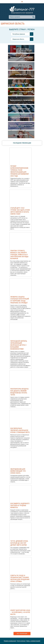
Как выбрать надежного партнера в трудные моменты (20, 505)
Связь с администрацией (33, 641)
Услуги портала (21, 641)
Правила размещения (10, 641)
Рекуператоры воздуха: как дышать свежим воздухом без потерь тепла (20, 392)
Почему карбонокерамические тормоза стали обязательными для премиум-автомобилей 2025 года (19, 171)
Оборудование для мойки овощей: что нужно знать (18, 471)
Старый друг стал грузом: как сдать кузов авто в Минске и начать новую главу (20, 211)
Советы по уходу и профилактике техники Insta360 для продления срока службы (20, 578)
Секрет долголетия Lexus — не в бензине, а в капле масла (20, 612)
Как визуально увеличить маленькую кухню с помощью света (20, 430)
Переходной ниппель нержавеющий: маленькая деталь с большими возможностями (19, 345)
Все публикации (22, 634)
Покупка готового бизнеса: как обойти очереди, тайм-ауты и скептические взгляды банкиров (19, 255)
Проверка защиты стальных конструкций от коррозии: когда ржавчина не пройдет (20, 300)
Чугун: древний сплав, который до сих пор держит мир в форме (19, 543)
